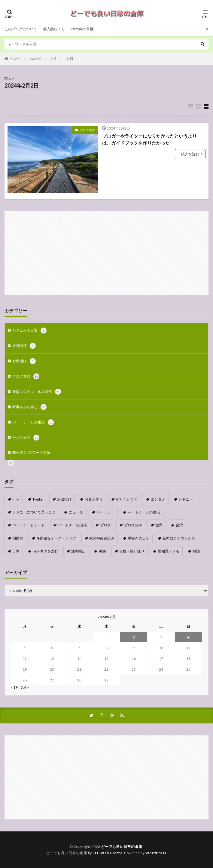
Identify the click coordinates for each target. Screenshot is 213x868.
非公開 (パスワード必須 (31, 452)
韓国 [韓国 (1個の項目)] (196, 551)
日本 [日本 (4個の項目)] (16, 551)
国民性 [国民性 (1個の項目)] (18, 538)
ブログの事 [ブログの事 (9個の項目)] (133, 525)
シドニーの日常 (29, 331)
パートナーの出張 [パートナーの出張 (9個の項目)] (72, 525)
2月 (54, 59)
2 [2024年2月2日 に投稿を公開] (134, 637)
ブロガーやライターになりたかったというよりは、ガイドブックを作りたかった (149, 139)
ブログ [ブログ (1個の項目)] (105, 525)
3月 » (25, 687)
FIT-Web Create (107, 853)
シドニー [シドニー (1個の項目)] (186, 499)
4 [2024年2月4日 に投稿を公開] (189, 637)
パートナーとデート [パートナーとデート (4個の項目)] (29, 525)
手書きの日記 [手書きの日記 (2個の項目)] (138, 538)
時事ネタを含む (29, 407)
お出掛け (24, 361)
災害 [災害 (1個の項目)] (102, 551)
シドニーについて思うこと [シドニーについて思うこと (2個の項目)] (34, 512)
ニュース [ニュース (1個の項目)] (76, 512)
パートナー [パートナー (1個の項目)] (105, 512)
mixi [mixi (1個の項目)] (16, 499)
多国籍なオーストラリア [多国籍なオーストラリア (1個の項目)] (56, 538)
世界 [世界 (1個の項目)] (159, 525)
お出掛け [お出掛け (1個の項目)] (64, 499)
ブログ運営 (87, 130)
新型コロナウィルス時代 (37, 392)
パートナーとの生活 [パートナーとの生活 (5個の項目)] (144, 512)
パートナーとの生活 (33, 422)
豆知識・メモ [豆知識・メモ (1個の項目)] (169, 551)
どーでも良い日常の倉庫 (122, 847)
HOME (15, 59)
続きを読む (190, 154)
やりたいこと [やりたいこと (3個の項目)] (127, 499)
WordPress (156, 853)
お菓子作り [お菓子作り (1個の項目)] (94, 499)
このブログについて (21, 29)
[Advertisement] (106, 253)
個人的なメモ (54, 29)
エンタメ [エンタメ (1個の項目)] (158, 499)
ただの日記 (26, 438)
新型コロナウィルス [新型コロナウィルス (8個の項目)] (179, 538)
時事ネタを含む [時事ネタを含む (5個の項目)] (45, 551)
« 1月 (15, 687)
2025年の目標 (82, 29)
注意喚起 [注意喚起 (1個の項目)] (78, 551)
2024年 (36, 59)
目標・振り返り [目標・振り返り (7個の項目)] (132, 551)
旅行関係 (24, 346)
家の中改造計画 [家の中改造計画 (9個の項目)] (102, 538)
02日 (69, 59)
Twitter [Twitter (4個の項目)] (38, 499)
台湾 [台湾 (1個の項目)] (179, 525)
